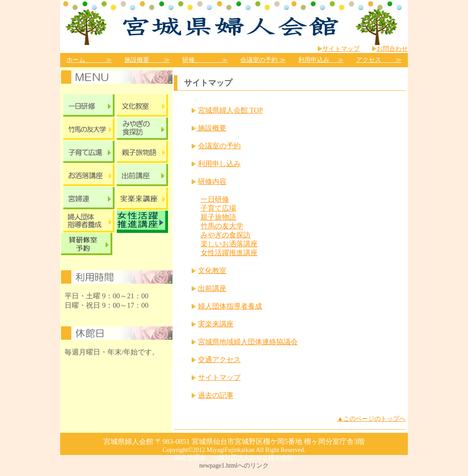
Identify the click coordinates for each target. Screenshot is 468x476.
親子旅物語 (218, 217)
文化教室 (212, 271)
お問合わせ (392, 49)
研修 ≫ (205, 60)
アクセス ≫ (379, 60)
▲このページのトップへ (371, 419)
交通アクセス (219, 360)
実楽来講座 (216, 324)
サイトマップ (341, 49)
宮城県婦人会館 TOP (230, 110)
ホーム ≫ (89, 60)
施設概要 (211, 128)
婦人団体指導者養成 (230, 306)
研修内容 (212, 181)
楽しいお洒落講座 (229, 244)
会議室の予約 (219, 146)
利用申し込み (219, 164)
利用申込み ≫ (321, 60)
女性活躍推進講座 (229, 253)
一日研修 (215, 199)
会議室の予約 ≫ (263, 60)
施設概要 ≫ (147, 60)
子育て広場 (218, 208)
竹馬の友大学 (222, 226)
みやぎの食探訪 (226, 235)
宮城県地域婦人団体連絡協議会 (248, 342)
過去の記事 (216, 395)
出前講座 (212, 288)
